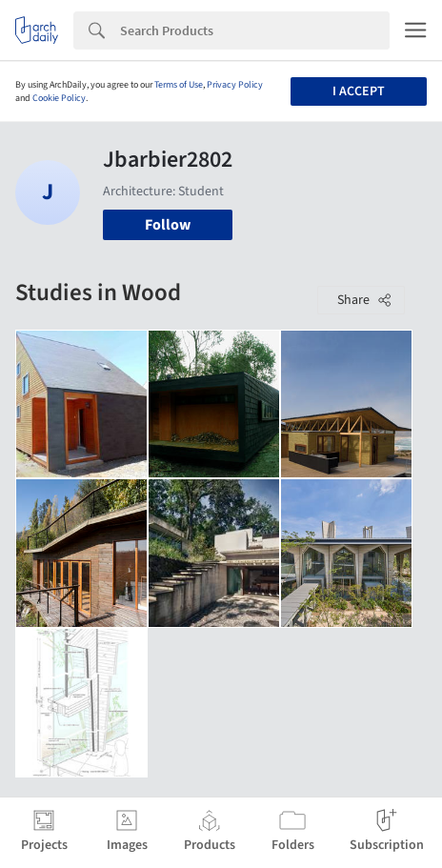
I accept (359, 91)
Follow (168, 225)
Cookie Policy (59, 98)
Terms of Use (179, 85)
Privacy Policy (235, 85)
